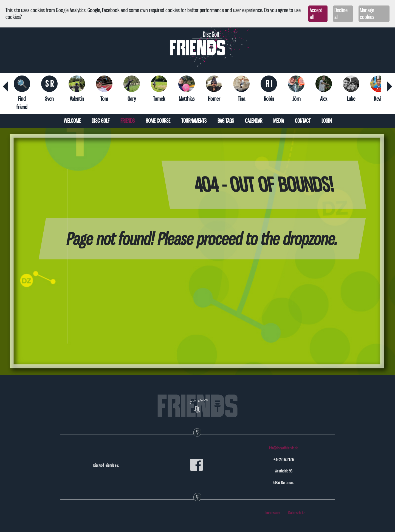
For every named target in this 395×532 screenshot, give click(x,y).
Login (327, 121)
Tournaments (194, 121)
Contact (303, 121)
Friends (128, 121)
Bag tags (226, 121)
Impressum (273, 513)
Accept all (316, 14)
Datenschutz (297, 513)
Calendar (254, 121)
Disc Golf (101, 121)
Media (279, 121)
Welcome (72, 121)
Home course (158, 121)
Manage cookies (367, 14)
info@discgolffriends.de (284, 448)
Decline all (341, 14)
